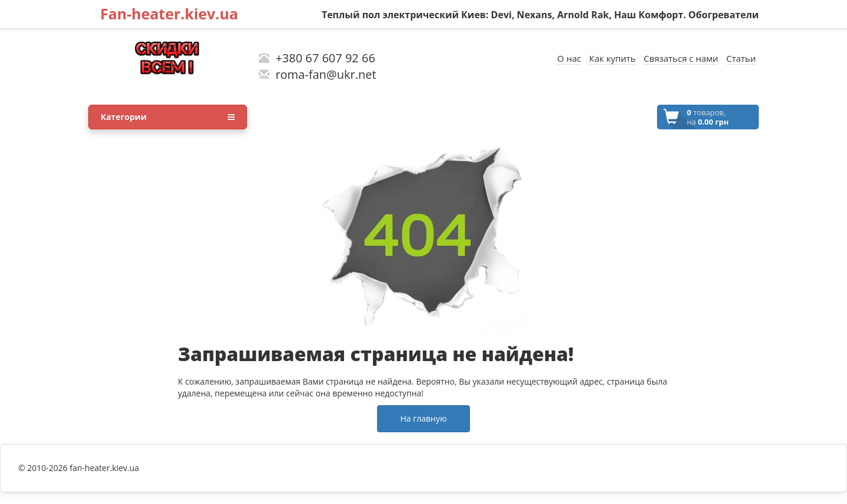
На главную (423, 418)
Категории (168, 117)
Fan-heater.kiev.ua (169, 14)
